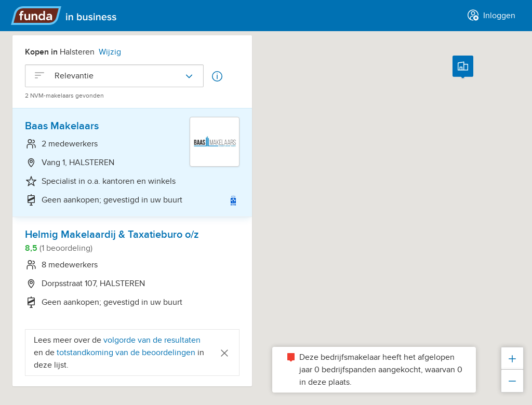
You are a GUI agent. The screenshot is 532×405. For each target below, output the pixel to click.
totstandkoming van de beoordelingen (127, 353)
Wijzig (110, 52)
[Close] (224, 352)
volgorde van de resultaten (152, 340)
